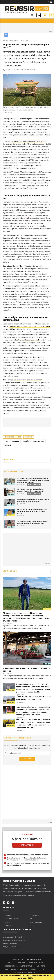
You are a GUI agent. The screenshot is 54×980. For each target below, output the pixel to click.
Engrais (16, 441)
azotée (26, 441)
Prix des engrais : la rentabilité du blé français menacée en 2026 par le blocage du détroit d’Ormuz (32, 511)
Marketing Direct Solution (16, 969)
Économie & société (13, 437)
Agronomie (32, 888)
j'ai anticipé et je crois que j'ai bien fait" (29, 380)
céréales (14, 895)
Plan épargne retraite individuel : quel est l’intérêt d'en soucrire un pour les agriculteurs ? (33, 501)
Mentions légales (38, 969)
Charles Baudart (31, 70)
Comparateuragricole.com (28, 340)
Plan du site (40, 966)
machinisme (41, 888)
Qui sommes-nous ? (37, 963)
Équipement (34, 915)
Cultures (8, 915)
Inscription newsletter (39, 15)
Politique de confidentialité (25, 973)
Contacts (11, 963)
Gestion (29, 437)
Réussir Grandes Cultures (12, 885)
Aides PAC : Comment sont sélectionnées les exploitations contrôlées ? (33, 698)
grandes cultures (21, 888)
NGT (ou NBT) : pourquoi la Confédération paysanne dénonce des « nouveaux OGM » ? (31, 490)
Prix (6, 441)
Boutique (22, 963)
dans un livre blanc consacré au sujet (33, 215)
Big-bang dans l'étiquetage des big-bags (28, 266)
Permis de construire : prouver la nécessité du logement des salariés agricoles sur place (32, 522)
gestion (21, 892)
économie (7, 892)
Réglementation (36, 922)
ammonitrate (38, 441)
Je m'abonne (45, 15)
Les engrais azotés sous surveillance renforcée (28, 141)
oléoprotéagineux (28, 895)
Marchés (8, 926)
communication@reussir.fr (13, 937)
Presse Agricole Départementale (19, 966)
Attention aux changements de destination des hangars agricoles (27, 670)
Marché (8, 445)
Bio (31, 919)
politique (14, 892)
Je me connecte (51, 15)
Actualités (32, 15)
